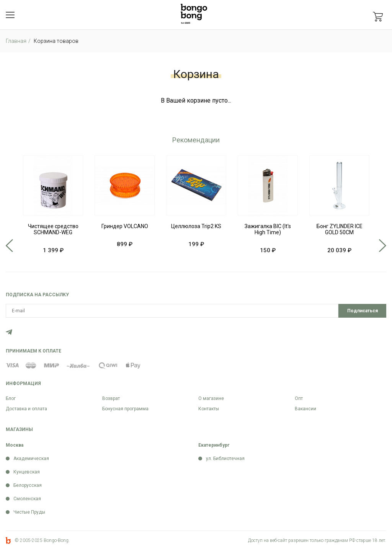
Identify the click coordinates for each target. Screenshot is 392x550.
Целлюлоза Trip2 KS (196, 226)
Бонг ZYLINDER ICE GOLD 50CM (340, 229)
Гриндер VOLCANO (125, 226)
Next (383, 246)
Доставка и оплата (26, 409)
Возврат (111, 398)
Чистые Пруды (29, 512)
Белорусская (28, 485)
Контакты (209, 409)
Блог (11, 398)
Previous (9, 246)
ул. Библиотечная (225, 459)
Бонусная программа (125, 409)
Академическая (31, 459)
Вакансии (305, 409)
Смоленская (27, 499)
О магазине (211, 398)
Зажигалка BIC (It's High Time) (268, 229)
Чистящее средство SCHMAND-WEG (53, 229)
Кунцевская (27, 472)
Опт (299, 398)
